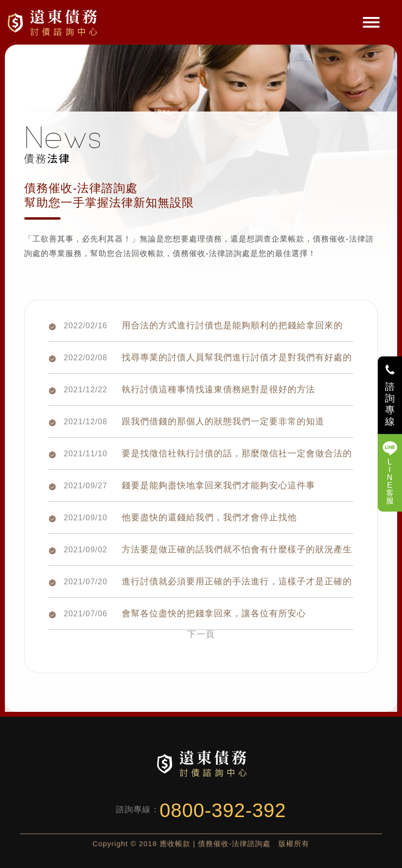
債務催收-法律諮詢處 (54, 22)
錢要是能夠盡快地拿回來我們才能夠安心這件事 (218, 484)
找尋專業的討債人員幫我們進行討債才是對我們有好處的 (237, 356)
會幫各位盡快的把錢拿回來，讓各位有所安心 (214, 612)
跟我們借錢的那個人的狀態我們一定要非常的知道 (223, 420)
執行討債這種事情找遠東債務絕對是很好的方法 (218, 388)
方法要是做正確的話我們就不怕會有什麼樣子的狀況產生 (237, 548)
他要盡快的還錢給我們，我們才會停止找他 (209, 516)
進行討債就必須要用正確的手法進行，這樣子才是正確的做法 (237, 580)
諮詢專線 (390, 404)
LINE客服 (390, 481)
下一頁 (201, 634)
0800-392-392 (223, 810)
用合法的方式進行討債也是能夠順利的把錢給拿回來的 (232, 324)
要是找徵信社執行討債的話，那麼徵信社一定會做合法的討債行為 (237, 452)
